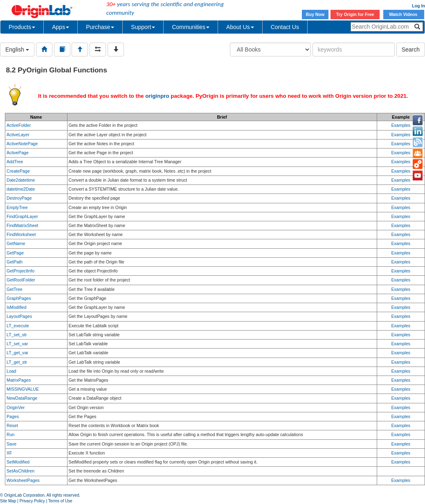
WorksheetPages (23, 480)
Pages (13, 416)
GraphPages (19, 298)
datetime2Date (21, 189)
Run (11, 434)
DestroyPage (19, 198)
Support (143, 27)
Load (11, 371)
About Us (240, 27)
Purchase (100, 27)
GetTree (15, 289)
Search (411, 49)
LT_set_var (17, 344)
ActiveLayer (18, 135)
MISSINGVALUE (23, 389)
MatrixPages (19, 380)
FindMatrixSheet (22, 225)
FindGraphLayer (22, 216)
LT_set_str (17, 335)
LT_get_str (17, 362)
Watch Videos (404, 14)
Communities (191, 27)
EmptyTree (17, 207)
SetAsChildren (20, 471)
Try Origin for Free (355, 14)
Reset (12, 425)
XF (9, 453)
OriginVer (16, 407)
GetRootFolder (21, 280)
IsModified (17, 307)
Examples (401, 125)
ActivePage (18, 153)
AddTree (15, 162)
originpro (157, 96)
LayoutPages (19, 316)
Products (22, 27)
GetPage (15, 253)
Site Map (8, 501)
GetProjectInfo (20, 271)
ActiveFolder (19, 125)
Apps (61, 27)
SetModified (18, 462)
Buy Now (315, 14)
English (17, 49)
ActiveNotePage (22, 144)
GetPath (15, 262)
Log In (418, 6)
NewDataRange (22, 398)
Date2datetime (21, 180)
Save (11, 444)
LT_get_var (17, 353)
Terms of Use (60, 501)
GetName (16, 243)
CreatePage (18, 171)
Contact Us (285, 27)
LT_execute (18, 326)
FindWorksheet (21, 234)
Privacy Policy (32, 501)
